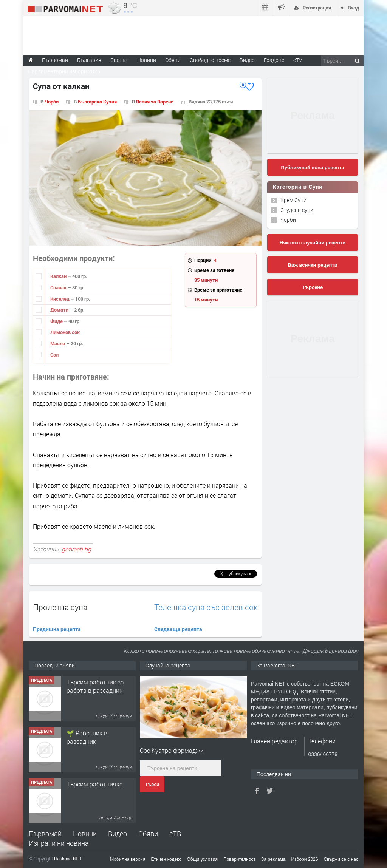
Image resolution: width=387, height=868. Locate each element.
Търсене (313, 287)
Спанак (59, 287)
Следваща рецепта (178, 629)
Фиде (57, 321)
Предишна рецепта (57, 629)
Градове (274, 60)
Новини (147, 60)
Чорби (52, 102)
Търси (152, 785)
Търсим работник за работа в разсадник (95, 686)
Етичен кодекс (166, 859)
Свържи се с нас (341, 859)
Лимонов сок (65, 332)
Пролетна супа (60, 607)
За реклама (273, 859)
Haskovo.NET (68, 859)
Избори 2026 (305, 859)
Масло (58, 343)
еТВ (175, 834)
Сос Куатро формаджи (172, 750)
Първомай (45, 834)
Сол (54, 355)
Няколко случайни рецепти (313, 243)
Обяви (148, 834)
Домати (60, 310)
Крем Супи (293, 200)
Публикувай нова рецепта (312, 168)
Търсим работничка (95, 784)
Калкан (59, 276)
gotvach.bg (76, 549)
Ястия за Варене (155, 102)
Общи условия (202, 859)
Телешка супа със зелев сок (206, 607)
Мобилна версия (128, 859)
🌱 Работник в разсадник (87, 737)
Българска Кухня (97, 102)
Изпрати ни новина (59, 843)
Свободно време (210, 60)
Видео (118, 834)
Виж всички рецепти (312, 265)
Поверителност (239, 859)
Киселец (60, 299)
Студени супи (297, 210)
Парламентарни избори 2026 (64, 71)
